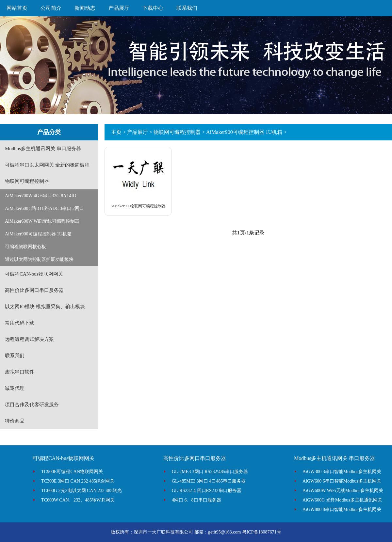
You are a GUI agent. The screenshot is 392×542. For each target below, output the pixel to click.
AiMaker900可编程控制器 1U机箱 (244, 132)
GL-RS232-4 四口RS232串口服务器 (207, 491)
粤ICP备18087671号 (262, 532)
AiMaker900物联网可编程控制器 (138, 206)
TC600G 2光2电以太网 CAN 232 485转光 (82, 491)
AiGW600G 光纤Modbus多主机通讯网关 (342, 500)
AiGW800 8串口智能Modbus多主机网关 (342, 510)
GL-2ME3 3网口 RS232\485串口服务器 (210, 472)
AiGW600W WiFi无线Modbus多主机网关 (343, 491)
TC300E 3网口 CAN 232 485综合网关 (78, 481)
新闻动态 (85, 8)
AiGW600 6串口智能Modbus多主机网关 (342, 481)
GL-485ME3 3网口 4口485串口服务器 (209, 481)
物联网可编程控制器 (177, 132)
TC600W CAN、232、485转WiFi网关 (78, 500)
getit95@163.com (224, 532)
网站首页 (17, 8)
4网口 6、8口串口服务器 (196, 500)
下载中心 (153, 8)
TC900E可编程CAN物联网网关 (72, 472)
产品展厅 (119, 8)
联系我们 (187, 8)
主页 (116, 132)
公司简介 (51, 8)
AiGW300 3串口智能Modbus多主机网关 (342, 472)
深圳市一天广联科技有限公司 (163, 532)
